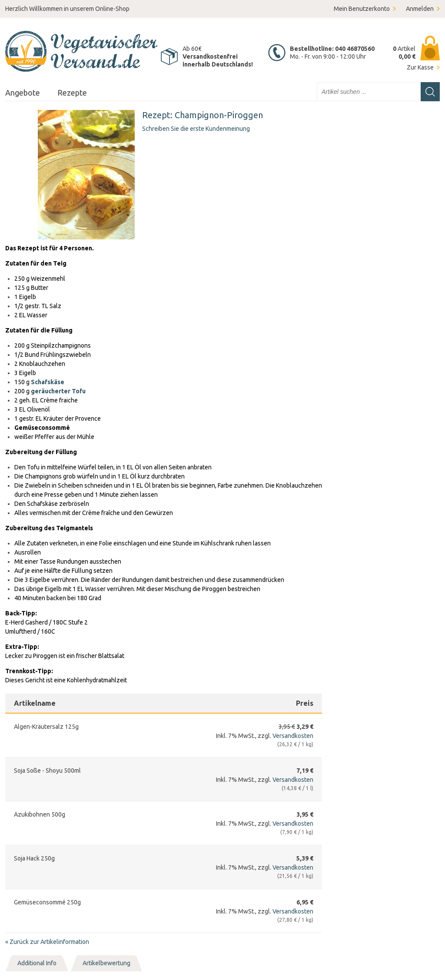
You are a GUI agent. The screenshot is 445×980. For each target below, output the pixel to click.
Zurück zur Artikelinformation (47, 942)
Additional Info (37, 963)
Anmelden (420, 9)
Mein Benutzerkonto (362, 9)
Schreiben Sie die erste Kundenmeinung (196, 129)
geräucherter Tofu (58, 391)
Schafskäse (48, 382)
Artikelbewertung (106, 963)
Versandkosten (293, 736)
